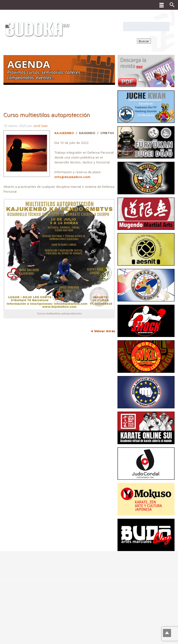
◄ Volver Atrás (102, 331)
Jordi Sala (40, 126)
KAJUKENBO (64, 133)
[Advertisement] (84, 561)
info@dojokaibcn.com (72, 177)
